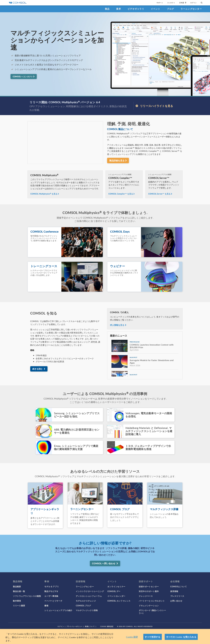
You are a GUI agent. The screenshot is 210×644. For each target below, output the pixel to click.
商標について (90, 626)
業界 (119, 9)
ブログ (170, 9)
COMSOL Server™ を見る (160, 194)
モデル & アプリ (52, 586)
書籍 (46, 606)
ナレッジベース (146, 596)
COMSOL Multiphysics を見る (45, 194)
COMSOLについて (179, 586)
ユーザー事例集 (51, 596)
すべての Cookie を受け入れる (181, 637)
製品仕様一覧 (19, 591)
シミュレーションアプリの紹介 (58, 610)
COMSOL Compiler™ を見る (122, 194)
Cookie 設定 (132, 637)
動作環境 (17, 601)
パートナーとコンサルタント (152, 601)
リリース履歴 (19, 606)
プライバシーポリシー (75, 626)
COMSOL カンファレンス (119, 601)
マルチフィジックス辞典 (87, 610)
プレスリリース (177, 596)
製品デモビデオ (51, 591)
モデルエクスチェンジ (86, 601)
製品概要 (17, 586)
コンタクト (171, 3)
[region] (105, 636)
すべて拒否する (152, 637)
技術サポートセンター (149, 586)
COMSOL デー (114, 591)
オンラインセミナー (116, 586)
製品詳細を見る (118, 160)
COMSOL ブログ (83, 606)
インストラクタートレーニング (90, 591)
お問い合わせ (176, 601)
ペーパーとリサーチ (53, 601)
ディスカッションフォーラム (89, 596)
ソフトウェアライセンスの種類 (27, 596)
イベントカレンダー (116, 596)
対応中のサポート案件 (149, 591)
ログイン (193, 3)
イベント (155, 9)
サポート (160, 3)
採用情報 (174, 591)
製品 (107, 9)
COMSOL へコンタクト (24, 76)
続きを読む (39, 369)
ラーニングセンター (191, 9)
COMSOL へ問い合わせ (105, 563)
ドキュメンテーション (149, 606)
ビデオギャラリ (136, 9)
